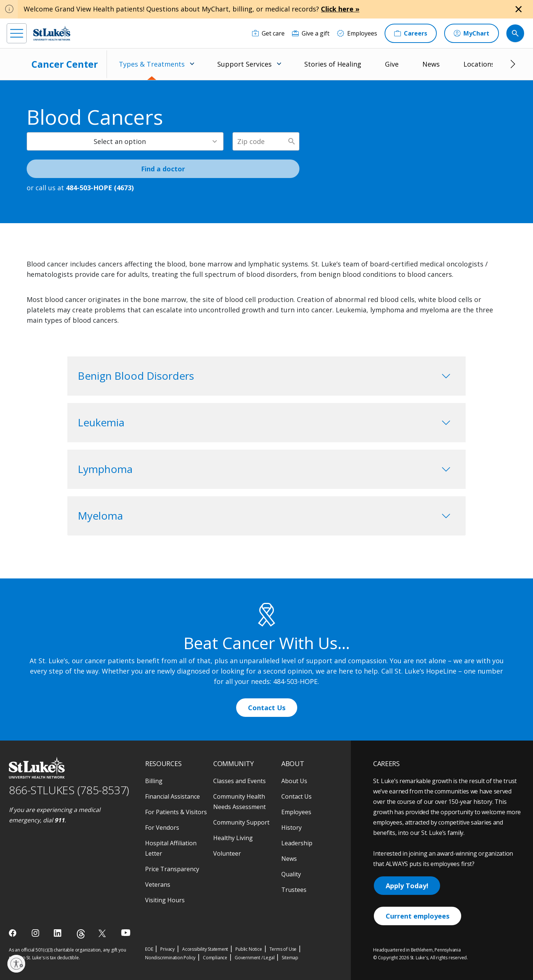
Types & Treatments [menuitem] (152, 64)
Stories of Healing (333, 64)
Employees (296, 812)
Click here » (340, 9)
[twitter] (103, 933)
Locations (479, 64)
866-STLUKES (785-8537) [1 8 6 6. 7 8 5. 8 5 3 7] (69, 790)
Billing (154, 781)
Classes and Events (239, 781)
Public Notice (249, 949)
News (431, 64)
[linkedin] (58, 933)
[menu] (17, 33)
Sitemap (290, 958)
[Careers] (411, 33)
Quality (291, 874)
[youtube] (126, 932)
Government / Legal (254, 958)
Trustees (294, 890)
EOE (149, 949)
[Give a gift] (311, 33)
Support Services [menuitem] (244, 64)
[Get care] (268, 33)
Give (392, 64)
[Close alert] (519, 9)
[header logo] (52, 33)
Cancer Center (65, 64)
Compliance (215, 958)
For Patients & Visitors (176, 812)
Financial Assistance (172, 796)
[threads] (81, 934)
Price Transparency (172, 869)
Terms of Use (283, 949)
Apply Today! (407, 886)
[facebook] (14, 933)
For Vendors (162, 828)
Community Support (241, 822)
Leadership (297, 843)
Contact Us (267, 708)
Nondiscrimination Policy (170, 958)
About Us (294, 781)
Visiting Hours (165, 900)
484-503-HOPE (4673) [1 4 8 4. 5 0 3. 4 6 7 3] (100, 188)
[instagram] (36, 933)
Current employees (418, 916)
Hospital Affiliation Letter (171, 848)
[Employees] (357, 33)
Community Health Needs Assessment (239, 802)
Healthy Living (233, 838)
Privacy (167, 949)
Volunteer (227, 853)
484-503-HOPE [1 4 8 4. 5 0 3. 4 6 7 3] (295, 681)
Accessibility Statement (205, 949)
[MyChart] (472, 33)
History (291, 828)
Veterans (158, 885)
